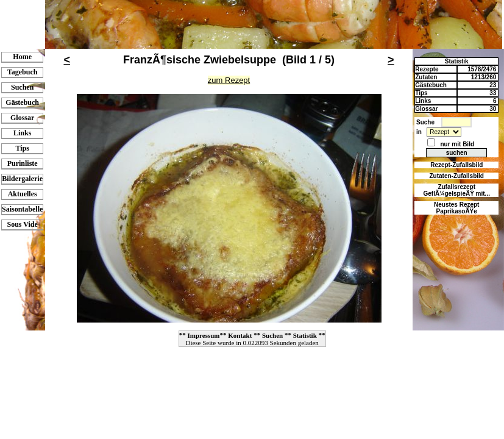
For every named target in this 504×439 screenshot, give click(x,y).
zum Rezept (229, 80)
